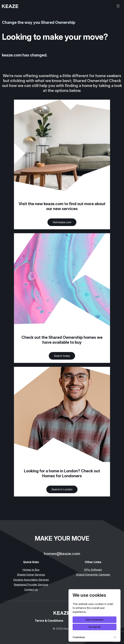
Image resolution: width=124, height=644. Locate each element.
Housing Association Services (31, 580)
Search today (62, 356)
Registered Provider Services (31, 585)
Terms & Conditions (49, 621)
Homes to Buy (31, 570)
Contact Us (31, 590)
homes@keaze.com (62, 554)
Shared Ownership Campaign (93, 575)
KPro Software (93, 570)
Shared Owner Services (31, 575)
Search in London (62, 489)
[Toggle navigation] (118, 6)
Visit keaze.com (62, 222)
